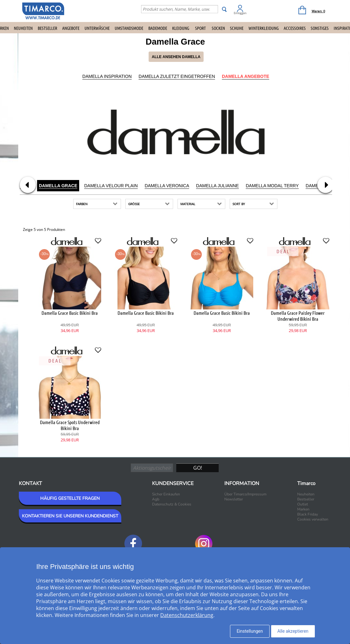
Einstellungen (250, 631)
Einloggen (240, 13)
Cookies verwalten (313, 519)
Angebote (71, 28)
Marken (303, 509)
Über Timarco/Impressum (245, 494)
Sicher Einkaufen (166, 494)
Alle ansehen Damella (176, 57)
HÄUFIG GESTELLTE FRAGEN (70, 498)
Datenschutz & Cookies (172, 504)
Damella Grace (58, 186)
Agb (156, 499)
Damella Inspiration (107, 76)
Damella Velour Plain (111, 186)
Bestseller (47, 28)
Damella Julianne (217, 186)
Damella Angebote (246, 76)
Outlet (303, 504)
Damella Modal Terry (272, 186)
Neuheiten (23, 28)
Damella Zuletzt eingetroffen (177, 76)
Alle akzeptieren (293, 631)
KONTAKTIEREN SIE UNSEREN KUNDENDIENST (70, 516)
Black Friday (308, 514)
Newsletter (234, 499)
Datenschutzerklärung (187, 615)
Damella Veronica (167, 186)
